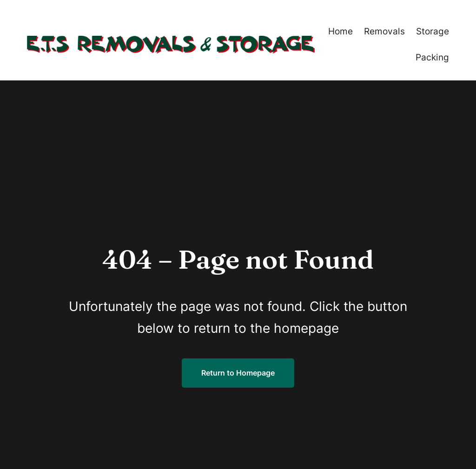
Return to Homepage (238, 373)
